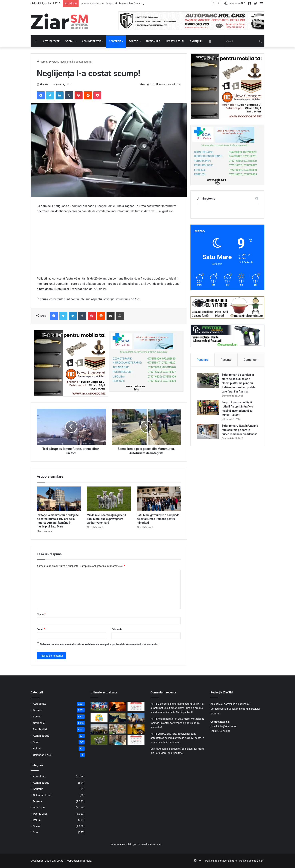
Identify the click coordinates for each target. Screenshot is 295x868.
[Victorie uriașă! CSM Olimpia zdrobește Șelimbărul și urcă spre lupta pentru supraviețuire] (99, 706)
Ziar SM (44, 85)
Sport (36, 742)
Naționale (153, 41)
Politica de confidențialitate (221, 861)
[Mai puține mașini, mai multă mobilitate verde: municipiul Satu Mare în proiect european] (99, 729)
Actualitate (51, 41)
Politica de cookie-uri (251, 861)
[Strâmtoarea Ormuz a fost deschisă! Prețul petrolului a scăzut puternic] (118, 718)
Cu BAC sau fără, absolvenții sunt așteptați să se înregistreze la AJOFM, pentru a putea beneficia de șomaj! (177, 738)
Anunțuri (196, 41)
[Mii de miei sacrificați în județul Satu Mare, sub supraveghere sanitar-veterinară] (109, 499)
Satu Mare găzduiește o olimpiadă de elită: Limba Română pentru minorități (158, 519)
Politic (134, 41)
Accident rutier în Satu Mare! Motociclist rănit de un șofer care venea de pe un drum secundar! (177, 723)
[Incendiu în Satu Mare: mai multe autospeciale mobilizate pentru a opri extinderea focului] (118, 706)
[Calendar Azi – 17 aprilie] (136, 740)
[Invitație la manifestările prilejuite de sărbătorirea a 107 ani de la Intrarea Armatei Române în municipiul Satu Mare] (59, 499)
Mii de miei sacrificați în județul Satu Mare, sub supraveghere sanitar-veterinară (106, 519)
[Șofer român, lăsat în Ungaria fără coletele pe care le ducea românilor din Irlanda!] (208, 431)
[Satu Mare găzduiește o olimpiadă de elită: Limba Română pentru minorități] (159, 499)
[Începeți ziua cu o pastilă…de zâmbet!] (99, 718)
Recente (226, 360)
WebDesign (73, 861)
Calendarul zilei (42, 755)
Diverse (115, 41)
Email (41, 629)
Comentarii (251, 360)
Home (42, 62)
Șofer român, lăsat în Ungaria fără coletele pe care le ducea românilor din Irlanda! (240, 430)
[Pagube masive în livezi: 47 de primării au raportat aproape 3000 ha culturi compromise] (118, 729)
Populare (203, 360)
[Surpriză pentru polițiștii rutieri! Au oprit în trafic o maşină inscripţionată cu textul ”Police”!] (208, 408)
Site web (117, 629)
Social (70, 41)
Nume (41, 614)
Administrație (92, 41)
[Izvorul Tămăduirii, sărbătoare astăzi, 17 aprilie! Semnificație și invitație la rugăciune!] (118, 740)
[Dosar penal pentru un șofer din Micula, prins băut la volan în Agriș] (136, 729)
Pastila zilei (175, 41)
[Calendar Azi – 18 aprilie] (136, 706)
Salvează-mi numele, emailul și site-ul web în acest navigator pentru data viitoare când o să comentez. (100, 644)
